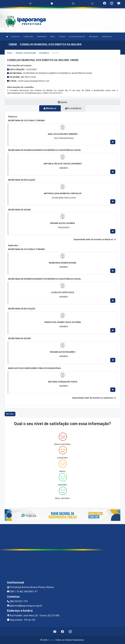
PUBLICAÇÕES (94, 37)
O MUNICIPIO (16, 37)
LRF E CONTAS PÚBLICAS (77, 37)
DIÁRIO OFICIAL (107, 37)
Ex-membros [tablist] (73, 108)
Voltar (10, 414)
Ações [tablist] (63, 102)
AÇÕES (53, 37)
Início (10, 53)
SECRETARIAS (42, 37)
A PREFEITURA (29, 37)
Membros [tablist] (50, 108)
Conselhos (44, 53)
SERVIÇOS (62, 37)
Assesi (51, 640)
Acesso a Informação (26, 53)
